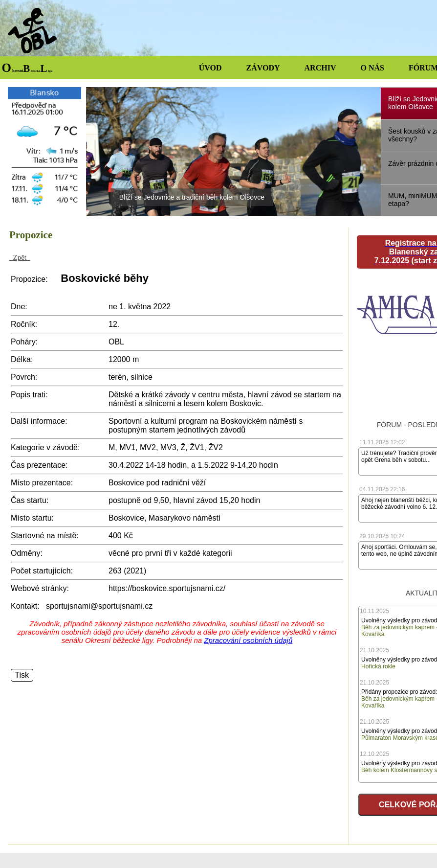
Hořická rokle (378, 666)
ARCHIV (320, 68)
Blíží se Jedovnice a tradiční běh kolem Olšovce (192, 197)
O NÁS (372, 68)
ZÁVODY (263, 68)
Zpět (20, 257)
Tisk (22, 675)
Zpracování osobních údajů (248, 640)
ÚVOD (210, 68)
